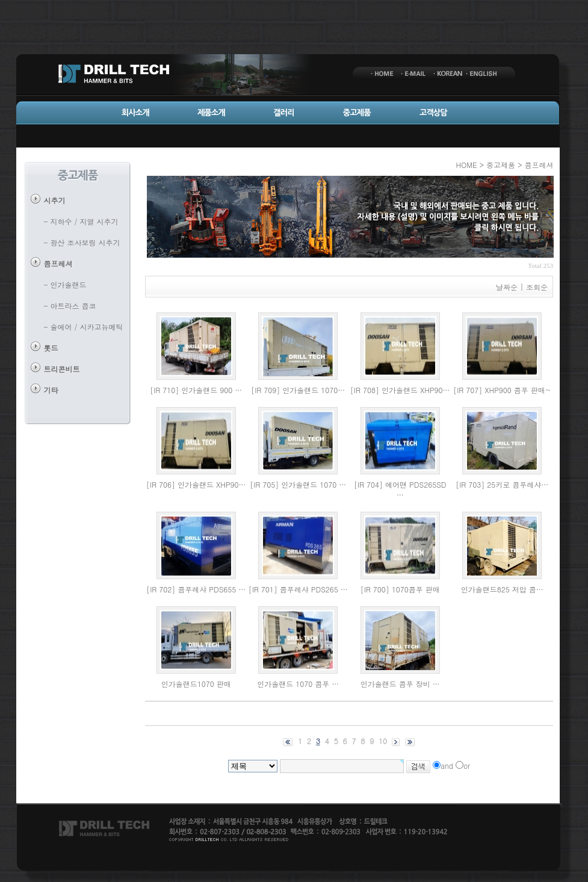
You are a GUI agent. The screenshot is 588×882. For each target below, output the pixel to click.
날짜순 (507, 287)
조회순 (537, 287)
